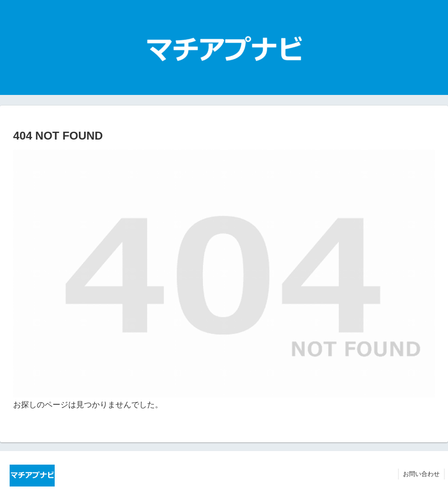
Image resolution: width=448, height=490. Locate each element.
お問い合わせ (421, 474)
